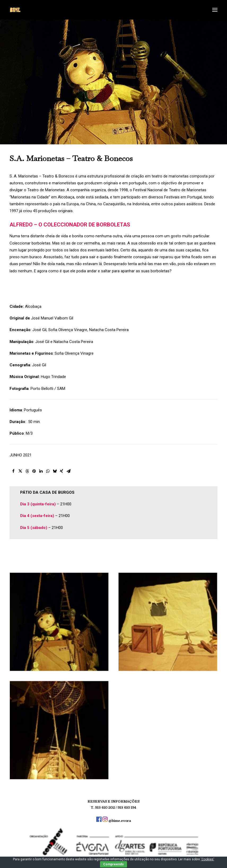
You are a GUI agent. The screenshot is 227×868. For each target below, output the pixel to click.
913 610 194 (127, 807)
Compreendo (113, 864)
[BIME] (15, 10)
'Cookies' (208, 859)
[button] (25, 471)
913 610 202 (105, 807)
